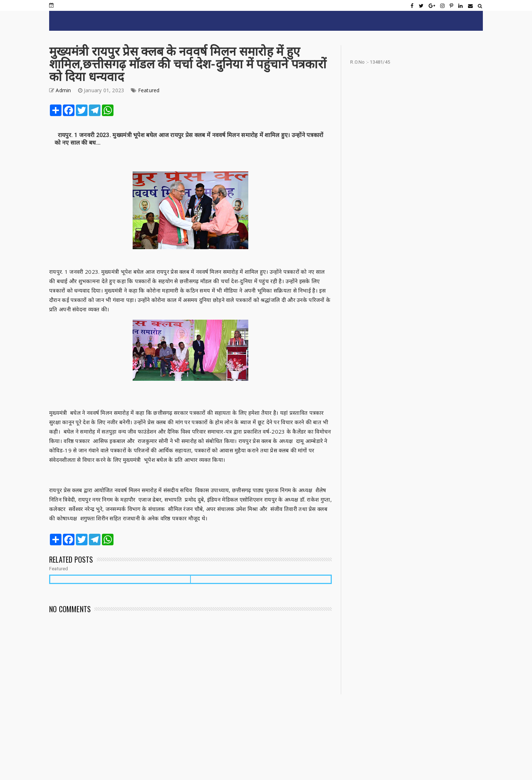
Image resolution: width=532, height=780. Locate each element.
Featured (149, 90)
